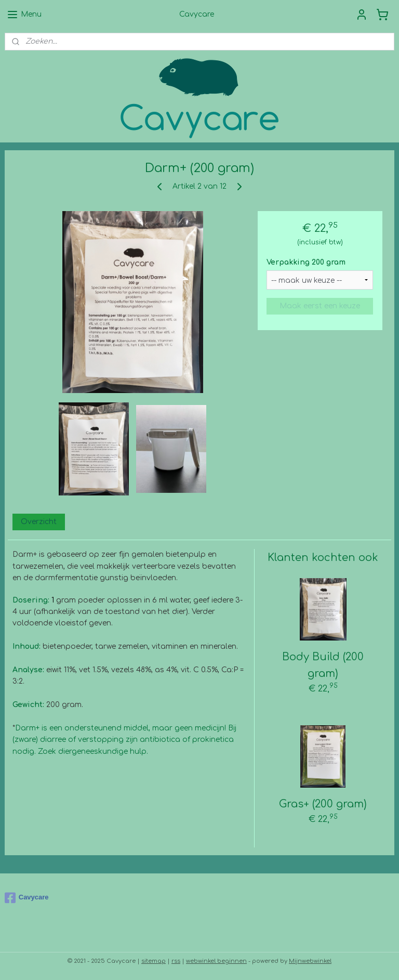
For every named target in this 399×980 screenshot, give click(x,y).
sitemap (154, 961)
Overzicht (39, 522)
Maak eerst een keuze (320, 306)
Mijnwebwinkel (310, 961)
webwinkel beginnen (216, 961)
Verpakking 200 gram (306, 262)
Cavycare (27, 898)
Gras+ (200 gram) (323, 804)
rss (176, 961)
